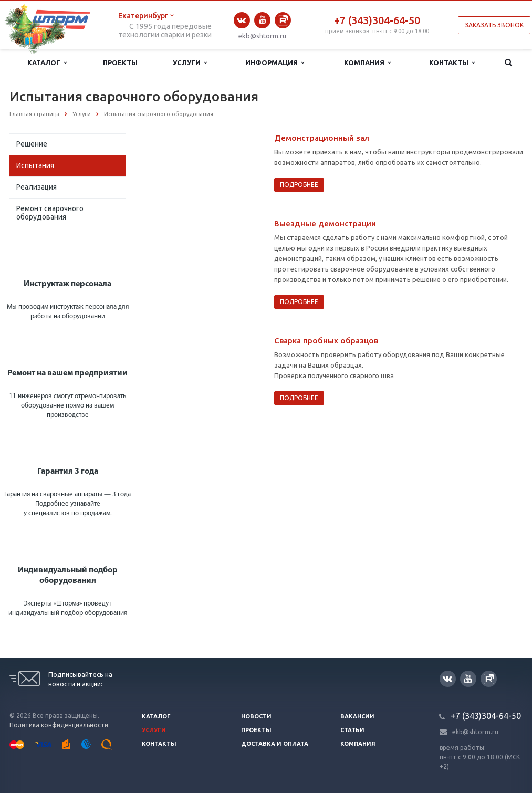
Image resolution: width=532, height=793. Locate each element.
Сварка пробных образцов (326, 341)
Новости (256, 716)
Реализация (36, 187)
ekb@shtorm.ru (262, 36)
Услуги (190, 63)
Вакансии (357, 716)
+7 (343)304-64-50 (377, 20)
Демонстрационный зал (322, 138)
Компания (367, 63)
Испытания (35, 165)
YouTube (262, 20)
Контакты (452, 63)
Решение (32, 144)
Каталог (47, 63)
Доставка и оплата (275, 744)
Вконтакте (242, 20)
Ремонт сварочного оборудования (50, 213)
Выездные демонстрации (325, 223)
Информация (275, 63)
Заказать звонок (494, 25)
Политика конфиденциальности (59, 725)
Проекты (120, 62)
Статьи (352, 730)
